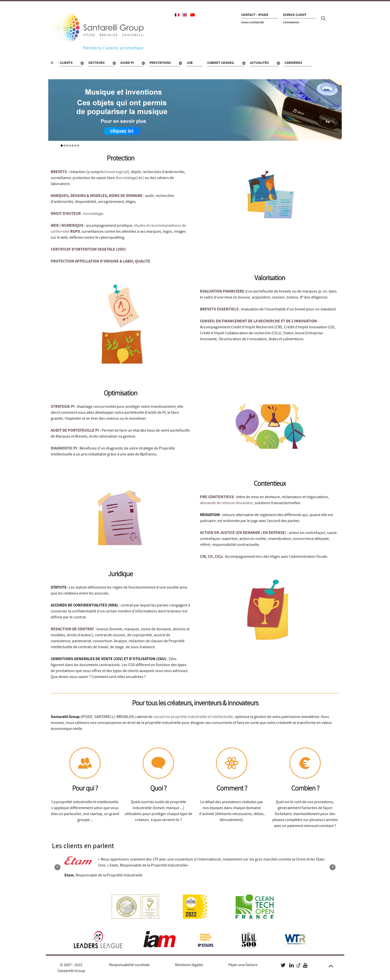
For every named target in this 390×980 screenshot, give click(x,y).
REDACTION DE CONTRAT (72, 629)
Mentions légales (189, 965)
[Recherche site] (324, 18)
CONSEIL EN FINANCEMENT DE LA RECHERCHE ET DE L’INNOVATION (259, 321)
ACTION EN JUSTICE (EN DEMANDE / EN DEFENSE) (243, 533)
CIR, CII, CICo (212, 557)
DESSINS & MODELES (89, 196)
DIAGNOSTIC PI (64, 448)
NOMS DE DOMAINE (126, 196)
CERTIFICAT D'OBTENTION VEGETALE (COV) (88, 249)
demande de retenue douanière (226, 503)
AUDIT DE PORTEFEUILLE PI (75, 430)
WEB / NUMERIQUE (67, 226)
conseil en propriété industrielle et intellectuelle (193, 717)
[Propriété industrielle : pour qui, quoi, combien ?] (53, 63)
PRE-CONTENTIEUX (217, 497)
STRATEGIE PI (63, 407)
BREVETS (59, 172)
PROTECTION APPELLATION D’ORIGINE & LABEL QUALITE (100, 261)
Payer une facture (243, 965)
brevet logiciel (116, 172)
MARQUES (60, 196)
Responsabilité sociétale (129, 965)
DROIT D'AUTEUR (66, 214)
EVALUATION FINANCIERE (222, 291)
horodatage (127, 178)
